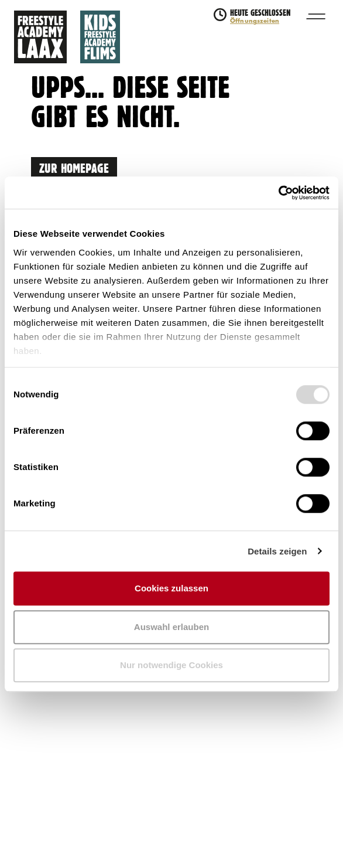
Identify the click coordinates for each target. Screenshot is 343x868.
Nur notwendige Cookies (171, 665)
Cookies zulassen (171, 588)
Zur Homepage (74, 167)
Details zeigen (277, 551)
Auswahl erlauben (171, 627)
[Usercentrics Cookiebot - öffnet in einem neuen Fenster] (278, 193)
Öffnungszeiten (255, 21)
